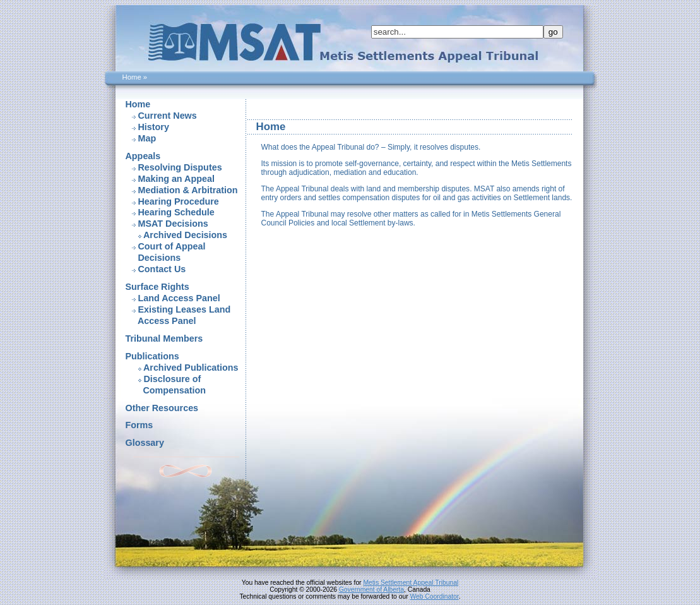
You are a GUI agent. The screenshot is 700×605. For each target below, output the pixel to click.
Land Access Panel (179, 298)
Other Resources (162, 408)
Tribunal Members (164, 338)
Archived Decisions (185, 235)
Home (138, 104)
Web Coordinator (434, 596)
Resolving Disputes (180, 167)
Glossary (145, 443)
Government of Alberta (371, 590)
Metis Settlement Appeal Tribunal (411, 583)
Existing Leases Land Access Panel (178, 315)
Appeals (143, 156)
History (154, 127)
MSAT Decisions (173, 224)
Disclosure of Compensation (166, 385)
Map (147, 138)
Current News (168, 116)
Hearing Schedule (176, 212)
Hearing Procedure (179, 201)
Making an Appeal (176, 179)
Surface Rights (157, 287)
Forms (139, 425)
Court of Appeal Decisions (166, 252)
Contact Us (162, 269)
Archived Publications (191, 368)
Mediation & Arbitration (188, 190)
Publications (152, 356)
